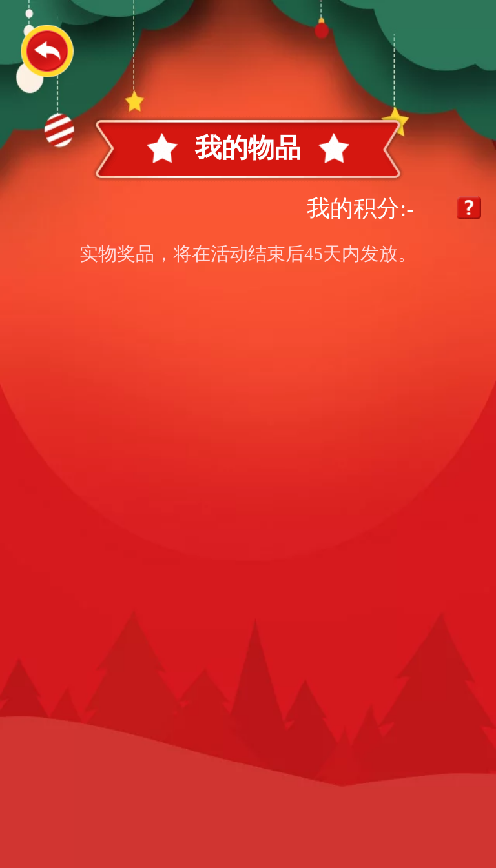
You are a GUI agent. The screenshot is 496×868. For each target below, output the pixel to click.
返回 (47, 51)
